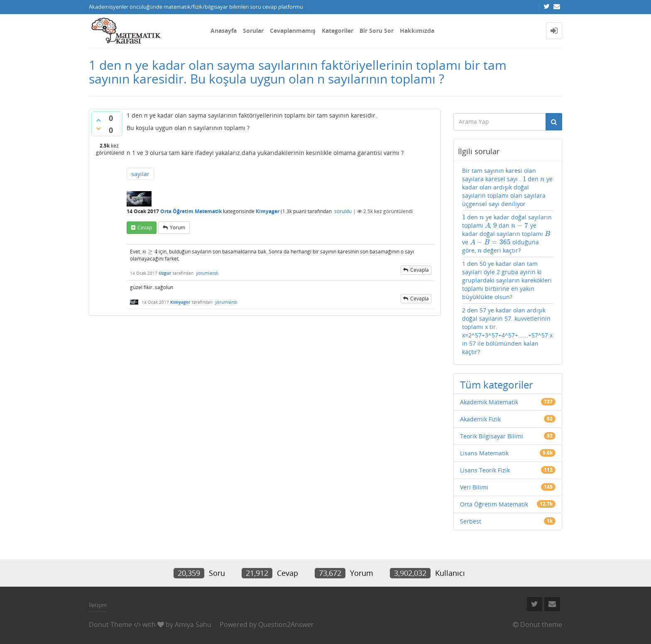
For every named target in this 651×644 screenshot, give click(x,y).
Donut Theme (110, 624)
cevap (145, 227)
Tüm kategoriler (497, 385)
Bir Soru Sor (377, 31)
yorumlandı (207, 273)
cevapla (420, 270)
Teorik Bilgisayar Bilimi (492, 436)
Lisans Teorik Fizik (485, 470)
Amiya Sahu (193, 624)
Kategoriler (338, 31)
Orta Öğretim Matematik (191, 211)
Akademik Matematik (489, 402)
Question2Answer (286, 624)
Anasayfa (224, 31)
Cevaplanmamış (293, 31)
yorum (177, 227)
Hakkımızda (417, 31)
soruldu (343, 211)
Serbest (471, 521)
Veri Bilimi (474, 487)
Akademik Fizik (480, 419)
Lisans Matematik (484, 453)
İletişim (98, 605)
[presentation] (150, 252)
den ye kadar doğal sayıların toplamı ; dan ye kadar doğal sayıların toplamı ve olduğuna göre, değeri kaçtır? (507, 234)
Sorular (253, 31)
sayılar (140, 174)
